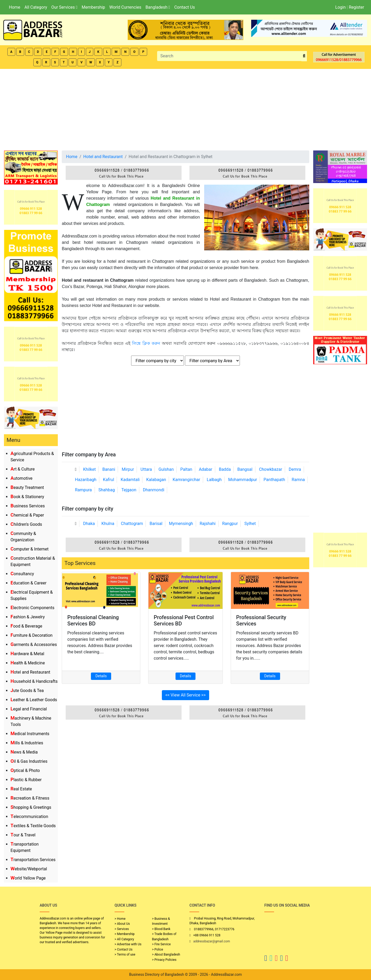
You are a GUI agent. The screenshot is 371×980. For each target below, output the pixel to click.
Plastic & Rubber (26, 780)
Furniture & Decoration (32, 635)
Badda (225, 469)
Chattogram (132, 524)
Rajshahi (208, 524)
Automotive (22, 478)
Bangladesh (158, 7)
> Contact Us (123, 949)
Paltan (186, 469)
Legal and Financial (29, 709)
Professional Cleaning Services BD (93, 620)
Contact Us (185, 7)
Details (101, 676)
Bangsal (245, 469)
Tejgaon (129, 490)
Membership (93, 7)
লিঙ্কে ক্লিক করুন (146, 343)
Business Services (28, 506)
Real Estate (21, 789)
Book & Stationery (27, 497)
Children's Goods (26, 524)
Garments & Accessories (34, 645)
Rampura (83, 490)
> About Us (122, 924)
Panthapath (274, 480)
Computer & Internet (30, 549)
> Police (158, 949)
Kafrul (109, 480)
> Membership (125, 934)
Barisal (156, 524)
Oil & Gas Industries (29, 761)
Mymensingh (181, 524)
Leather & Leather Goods (34, 700)
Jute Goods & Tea (27, 691)
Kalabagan (156, 480)
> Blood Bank (161, 929)
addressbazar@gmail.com (212, 941)
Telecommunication (29, 817)
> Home (120, 919)
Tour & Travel (23, 835)
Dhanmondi (154, 490)
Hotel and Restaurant (30, 672)
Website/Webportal (29, 869)
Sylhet (250, 524)
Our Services (64, 7)
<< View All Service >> (185, 695)
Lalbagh (214, 480)
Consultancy (22, 574)
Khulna (108, 524)
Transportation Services (33, 860)
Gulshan (166, 469)
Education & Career (29, 583)
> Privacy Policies (164, 960)
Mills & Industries (27, 743)
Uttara (146, 469)
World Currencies (125, 7)
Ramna (298, 480)
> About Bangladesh (166, 954)
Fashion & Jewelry (28, 617)
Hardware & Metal (27, 654)
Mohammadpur (243, 480)
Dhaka (89, 524)
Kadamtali (130, 480)
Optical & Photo (25, 771)
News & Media (24, 752)
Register (356, 7)
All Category (36, 7)
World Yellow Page (28, 878)
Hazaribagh (86, 480)
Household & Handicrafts (34, 681)
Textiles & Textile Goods (33, 826)
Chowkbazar (271, 469)
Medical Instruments (30, 734)
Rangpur (230, 524)
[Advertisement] (185, 108)
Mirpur (128, 469)
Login (340, 7)
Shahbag (107, 490)
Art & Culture (23, 469)
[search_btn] (304, 56)
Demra (295, 469)
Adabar (206, 469)
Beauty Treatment (27, 488)
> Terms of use (125, 954)
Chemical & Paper (27, 515)
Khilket (89, 469)
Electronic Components (32, 608)
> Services (122, 929)
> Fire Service (161, 944)
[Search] (229, 56)
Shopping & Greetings (31, 807)
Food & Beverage (26, 626)
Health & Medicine (28, 663)
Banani (109, 469)
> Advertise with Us (128, 944)
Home (15, 7)
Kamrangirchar (186, 480)
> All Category (124, 939)
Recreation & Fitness (30, 798)
